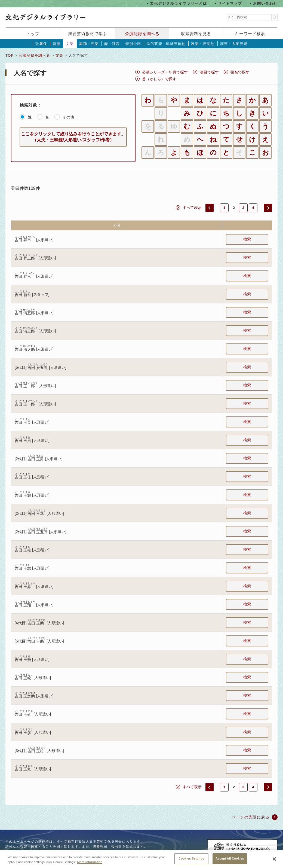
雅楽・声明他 (203, 44)
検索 (247, 239)
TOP (10, 55)
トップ (33, 34)
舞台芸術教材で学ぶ (88, 34)
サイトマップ (230, 3)
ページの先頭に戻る (250, 817)
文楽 (70, 44)
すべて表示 (192, 208)
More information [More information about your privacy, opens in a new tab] (90, 866)
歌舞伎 (41, 44)
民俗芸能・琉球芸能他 (166, 44)
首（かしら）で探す (159, 79)
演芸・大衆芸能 (234, 44)
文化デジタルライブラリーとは (178, 3)
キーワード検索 (250, 34)
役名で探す (240, 72)
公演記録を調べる (142, 34)
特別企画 (133, 44)
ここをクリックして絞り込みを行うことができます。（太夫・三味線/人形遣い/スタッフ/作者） (73, 137)
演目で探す (209, 72)
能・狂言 (112, 44)
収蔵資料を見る (196, 34)
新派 (57, 44)
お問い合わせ (265, 3)
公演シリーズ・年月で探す (165, 72)
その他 (68, 117)
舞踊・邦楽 (89, 44)
